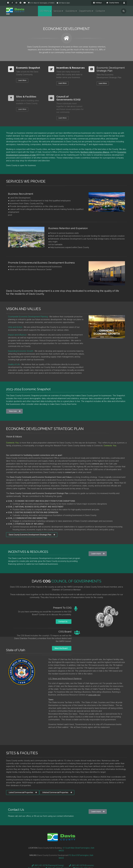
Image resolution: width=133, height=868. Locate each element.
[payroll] (124, 3)
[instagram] (16, 3)
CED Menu (44, 11)
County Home (113, 3)
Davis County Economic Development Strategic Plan (32, 535)
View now (15, 411)
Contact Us (64, 622)
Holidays (98, 3)
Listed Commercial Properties (23, 792)
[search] (124, 11)
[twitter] (12, 3)
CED (8, 14)
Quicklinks (70, 11)
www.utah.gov (94, 695)
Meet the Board (62, 648)
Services (57, 11)
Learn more (98, 554)
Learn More (22, 80)
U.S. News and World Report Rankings (65, 679)
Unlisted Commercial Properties (57, 792)
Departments (85, 11)
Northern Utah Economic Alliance (95, 152)
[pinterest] (21, 3)
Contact (99, 11)
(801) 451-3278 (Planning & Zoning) (47, 865)
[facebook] (8, 3)
